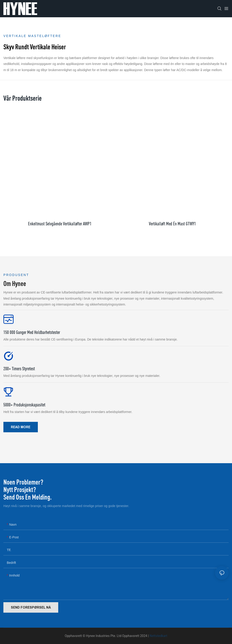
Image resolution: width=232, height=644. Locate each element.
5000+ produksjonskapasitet (24, 405)
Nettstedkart (158, 636)
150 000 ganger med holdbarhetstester (32, 332)
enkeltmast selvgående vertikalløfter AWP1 (60, 224)
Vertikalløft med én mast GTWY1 (172, 224)
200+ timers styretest (19, 369)
